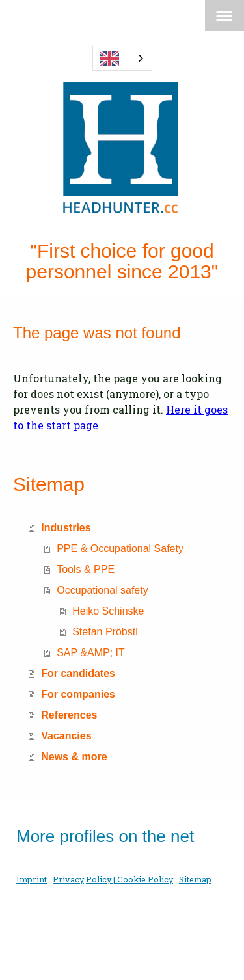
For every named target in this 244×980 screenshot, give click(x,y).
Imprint (32, 879)
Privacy (68, 879)
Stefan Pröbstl (105, 632)
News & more (74, 757)
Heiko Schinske (108, 611)
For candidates (78, 673)
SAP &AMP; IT (91, 653)
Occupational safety (102, 590)
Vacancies (66, 736)
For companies (78, 694)
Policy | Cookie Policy (129, 879)
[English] (122, 58)
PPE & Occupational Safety (120, 549)
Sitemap (195, 879)
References (69, 715)
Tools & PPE (86, 569)
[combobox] (122, 58)
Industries (66, 528)
